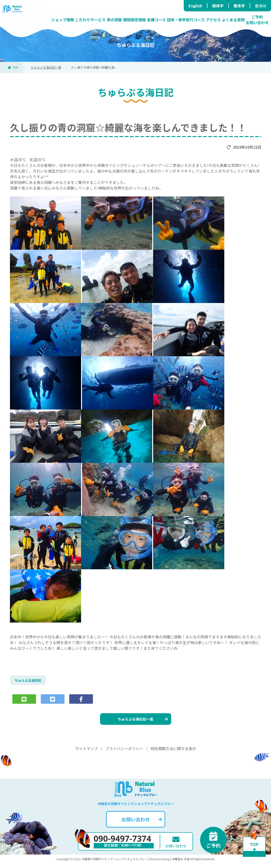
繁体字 (239, 6)
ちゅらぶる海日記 (30, 681)
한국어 (261, 6)
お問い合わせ (141, 824)
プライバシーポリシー (124, 753)
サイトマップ (87, 753)
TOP (13, 67)
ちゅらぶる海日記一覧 (46, 67)
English (195, 6)
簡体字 (218, 6)
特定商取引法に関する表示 (173, 753)
